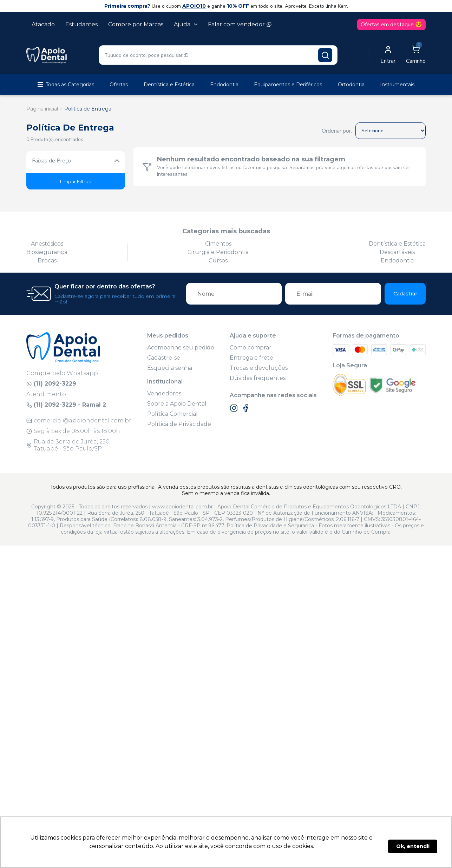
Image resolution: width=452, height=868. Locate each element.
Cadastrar (405, 294)
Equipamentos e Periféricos (288, 85)
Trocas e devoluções (259, 368)
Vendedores (164, 393)
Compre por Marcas (136, 24)
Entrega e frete (251, 358)
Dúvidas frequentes (258, 378)
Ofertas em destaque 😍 (391, 25)
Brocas (47, 261)
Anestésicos (47, 244)
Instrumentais (397, 85)
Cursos (218, 261)
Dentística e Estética (169, 85)
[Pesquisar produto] (325, 55)
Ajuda (186, 24)
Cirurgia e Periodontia (218, 252)
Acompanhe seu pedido (181, 348)
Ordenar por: (337, 131)
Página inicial (42, 109)
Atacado (43, 24)
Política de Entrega (88, 109)
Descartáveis (397, 252)
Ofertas (119, 85)
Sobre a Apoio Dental (177, 404)
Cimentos (218, 244)
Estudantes (81, 24)
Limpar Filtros (76, 181)
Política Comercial (172, 414)
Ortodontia (351, 85)
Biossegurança (47, 252)
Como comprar (251, 348)
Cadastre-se (164, 358)
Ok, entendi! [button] (413, 846)
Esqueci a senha (170, 368)
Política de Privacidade (179, 424)
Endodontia (224, 85)
